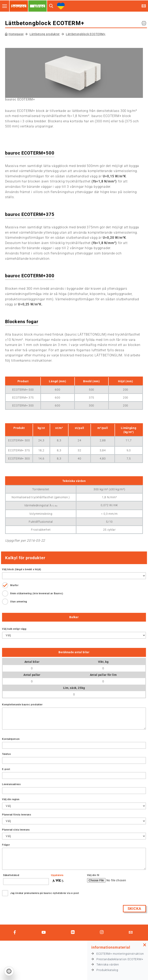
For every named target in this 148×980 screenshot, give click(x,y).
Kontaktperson (11, 739)
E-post (6, 769)
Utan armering (19, 602)
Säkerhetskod (11, 875)
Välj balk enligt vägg (14, 629)
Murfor (14, 585)
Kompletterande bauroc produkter (22, 705)
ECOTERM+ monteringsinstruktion (120, 954)
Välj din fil (93, 875)
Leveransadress (11, 784)
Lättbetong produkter (45, 34)
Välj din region (11, 799)
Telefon (6, 754)
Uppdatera (57, 875)
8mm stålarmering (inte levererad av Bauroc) (37, 593)
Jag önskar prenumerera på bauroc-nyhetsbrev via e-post (45, 893)
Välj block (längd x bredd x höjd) (22, 569)
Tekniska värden (108, 965)
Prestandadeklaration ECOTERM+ (120, 959)
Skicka (134, 909)
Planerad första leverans (17, 815)
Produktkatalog (107, 970)
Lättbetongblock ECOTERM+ (86, 34)
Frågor (6, 845)
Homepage (16, 34)
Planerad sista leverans (16, 830)
